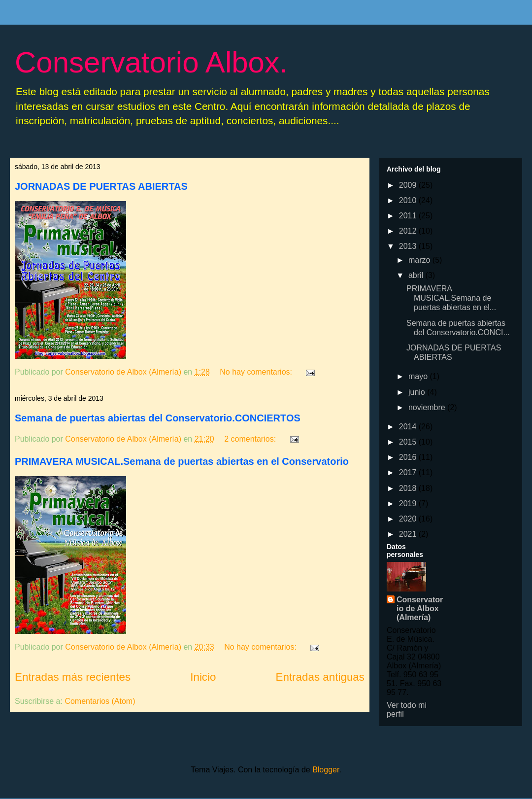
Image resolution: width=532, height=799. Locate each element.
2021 (409, 534)
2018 (409, 488)
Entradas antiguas (320, 677)
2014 (409, 427)
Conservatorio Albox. (151, 62)
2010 (409, 200)
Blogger (326, 770)
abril (417, 275)
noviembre (428, 407)
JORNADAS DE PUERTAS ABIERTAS (101, 186)
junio (418, 392)
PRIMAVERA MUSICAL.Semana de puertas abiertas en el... (451, 298)
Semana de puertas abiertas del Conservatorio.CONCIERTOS (158, 418)
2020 (409, 519)
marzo (420, 260)
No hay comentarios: (257, 372)
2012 (409, 231)
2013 (409, 246)
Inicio (203, 677)
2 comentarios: (251, 439)
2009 (409, 185)
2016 (409, 457)
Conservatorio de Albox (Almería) (420, 608)
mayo (419, 376)
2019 (409, 504)
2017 (409, 472)
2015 (409, 442)
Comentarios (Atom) (100, 701)
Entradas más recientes (73, 677)
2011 (409, 216)
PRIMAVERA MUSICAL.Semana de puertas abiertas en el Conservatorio (182, 461)
